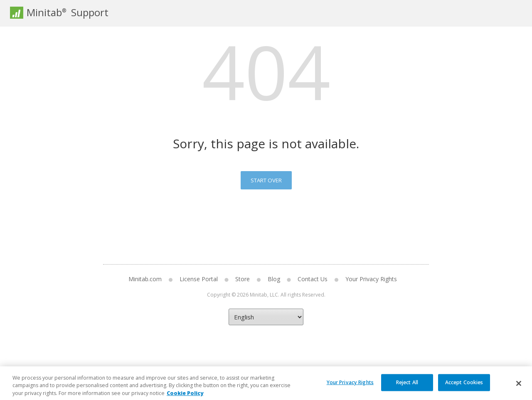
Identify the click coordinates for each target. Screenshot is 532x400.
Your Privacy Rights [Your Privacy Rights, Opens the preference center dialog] (350, 389)
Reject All (407, 389)
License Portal (199, 279)
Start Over (266, 180)
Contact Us (313, 279)
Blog (274, 279)
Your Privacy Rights (371, 279)
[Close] (519, 390)
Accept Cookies (464, 389)
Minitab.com (145, 279)
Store (243, 279)
